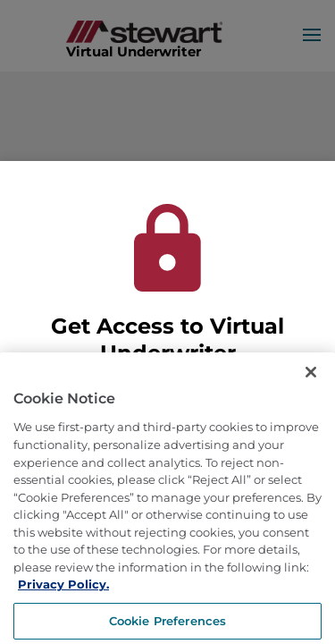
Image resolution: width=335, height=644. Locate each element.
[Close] (311, 393)
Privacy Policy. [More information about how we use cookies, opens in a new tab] (63, 605)
